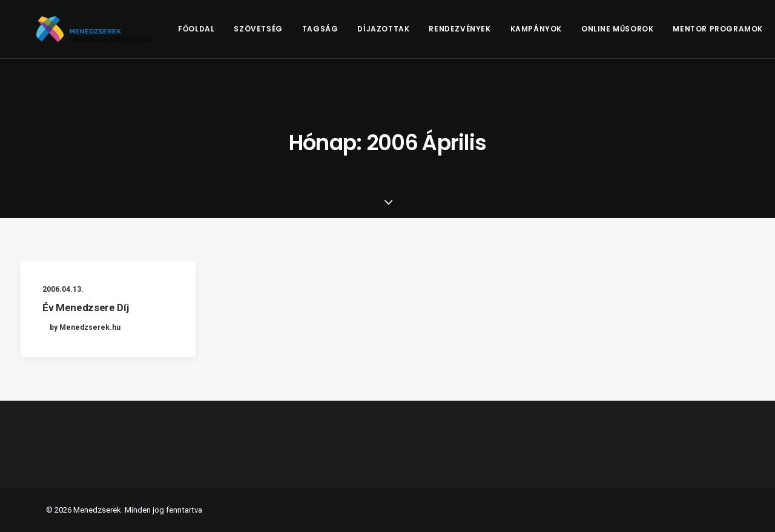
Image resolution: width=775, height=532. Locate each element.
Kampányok (555, 34)
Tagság (339, 34)
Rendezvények (479, 34)
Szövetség (277, 34)
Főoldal (216, 34)
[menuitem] (216, 34)
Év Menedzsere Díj (85, 307)
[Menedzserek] (105, 34)
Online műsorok (637, 34)
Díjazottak (403, 34)
